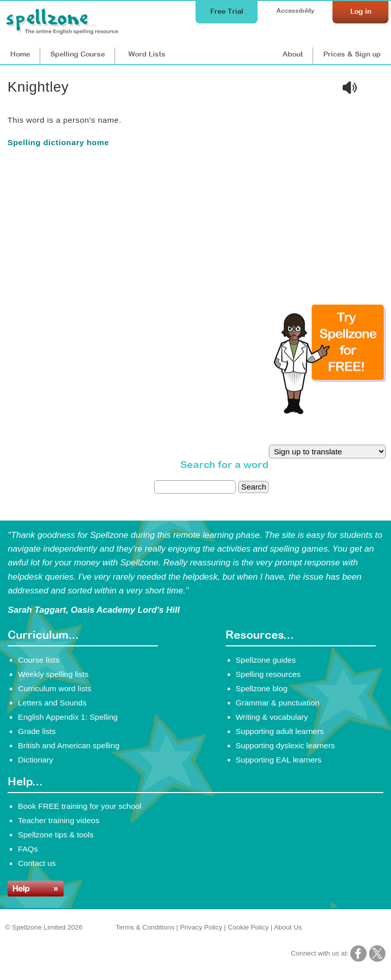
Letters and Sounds (52, 703)
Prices (352, 54)
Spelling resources (268, 674)
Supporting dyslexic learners (285, 745)
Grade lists (37, 731)
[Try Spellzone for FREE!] (330, 412)
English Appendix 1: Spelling (68, 717)
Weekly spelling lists (53, 674)
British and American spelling (68, 745)
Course (78, 54)
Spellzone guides (266, 660)
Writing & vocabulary (272, 717)
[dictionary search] (195, 487)
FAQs (28, 849)
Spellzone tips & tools (55, 835)
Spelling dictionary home (58, 142)
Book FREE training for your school (79, 806)
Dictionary (35, 760)
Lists (147, 54)
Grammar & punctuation (278, 703)
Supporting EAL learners (278, 760)
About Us (288, 927)
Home (20, 54)
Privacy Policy (201, 927)
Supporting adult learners (280, 731)
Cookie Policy (248, 927)
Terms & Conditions (145, 927)
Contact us (37, 863)
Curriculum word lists (54, 688)
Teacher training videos (59, 820)
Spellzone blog (262, 688)
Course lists (38, 660)
